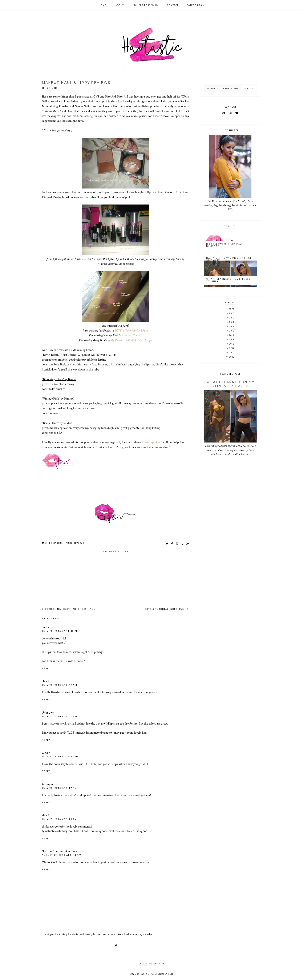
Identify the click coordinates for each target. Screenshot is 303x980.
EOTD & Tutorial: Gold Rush (131, 330)
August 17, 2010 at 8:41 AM (62, 855)
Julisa (46, 627)
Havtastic (146, 974)
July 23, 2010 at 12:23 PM (60, 757)
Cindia (46, 753)
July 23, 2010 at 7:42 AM (60, 685)
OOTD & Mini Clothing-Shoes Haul (70, 609)
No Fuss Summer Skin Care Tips (63, 851)
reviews (79, 543)
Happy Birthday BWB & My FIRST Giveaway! (229, 259)
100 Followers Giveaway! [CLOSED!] (224, 245)
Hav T (46, 681)
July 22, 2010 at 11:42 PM (60, 631)
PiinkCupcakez (151, 442)
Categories (194, 5)
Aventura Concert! (132, 335)
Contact (173, 5)
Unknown (48, 713)
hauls (68, 543)
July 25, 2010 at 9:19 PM (59, 819)
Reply (46, 668)
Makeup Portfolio (146, 5)
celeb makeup (54, 543)
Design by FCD (164, 974)
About (120, 5)
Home (102, 5)
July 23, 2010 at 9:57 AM (60, 716)
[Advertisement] (230, 533)
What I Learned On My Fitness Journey (228, 280)
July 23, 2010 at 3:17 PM (59, 788)
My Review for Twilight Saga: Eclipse (131, 340)
